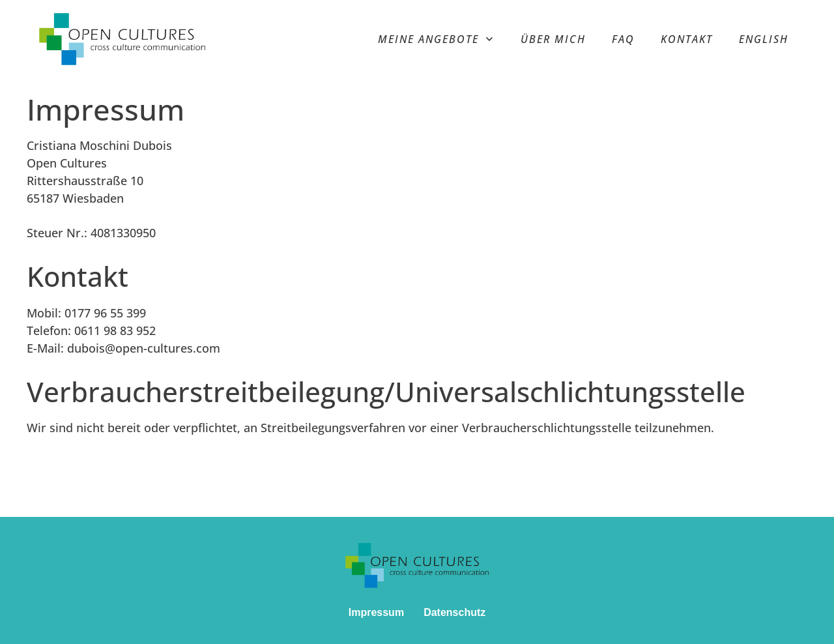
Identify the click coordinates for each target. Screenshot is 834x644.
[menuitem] (764, 39)
